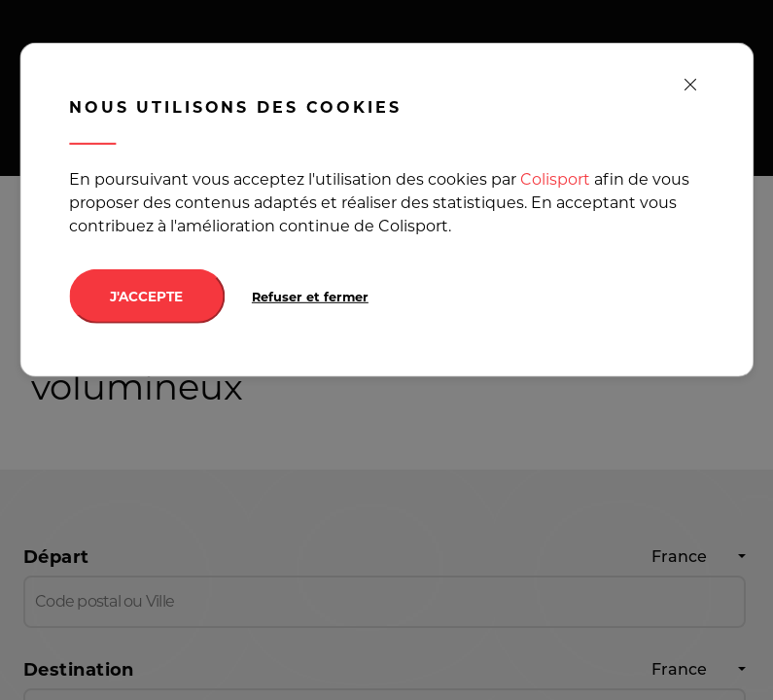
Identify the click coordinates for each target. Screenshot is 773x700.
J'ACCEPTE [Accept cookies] (146, 297)
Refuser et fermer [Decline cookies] (310, 297)
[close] (690, 86)
